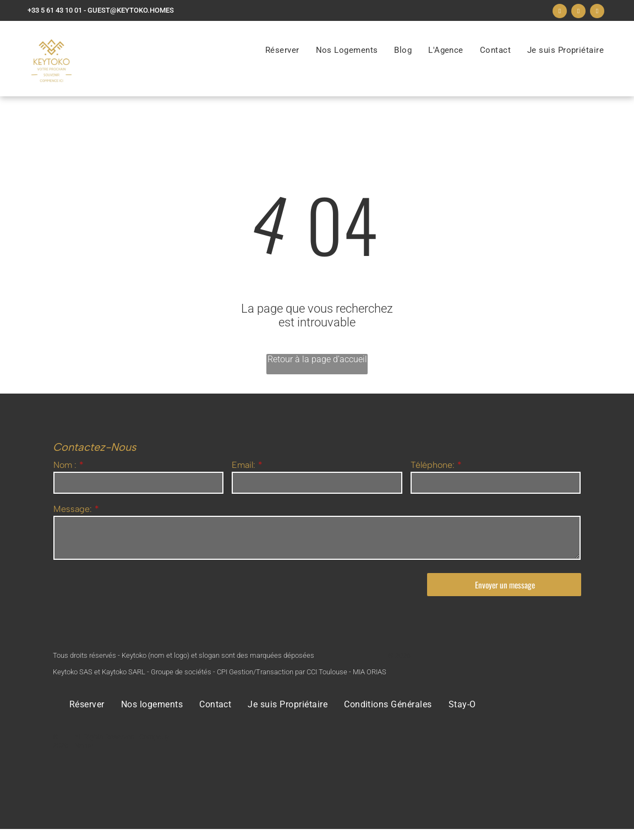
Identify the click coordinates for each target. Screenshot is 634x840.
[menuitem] (282, 50)
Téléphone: (433, 465)
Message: (73, 509)
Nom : (65, 465)
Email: (244, 465)
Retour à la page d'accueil (317, 359)
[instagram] (578, 12)
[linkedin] (597, 12)
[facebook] (560, 12)
